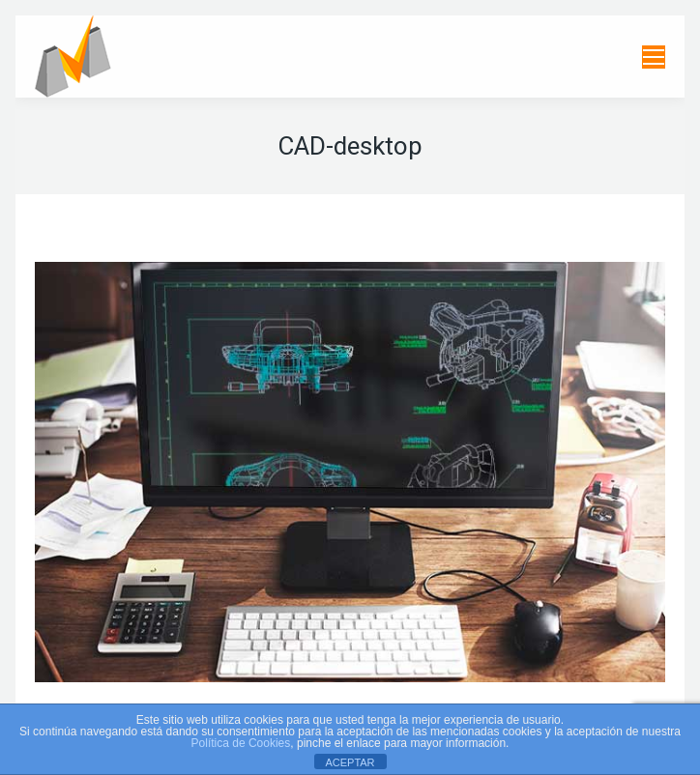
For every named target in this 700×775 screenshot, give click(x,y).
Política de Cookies (241, 743)
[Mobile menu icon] (654, 57)
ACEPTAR (350, 762)
